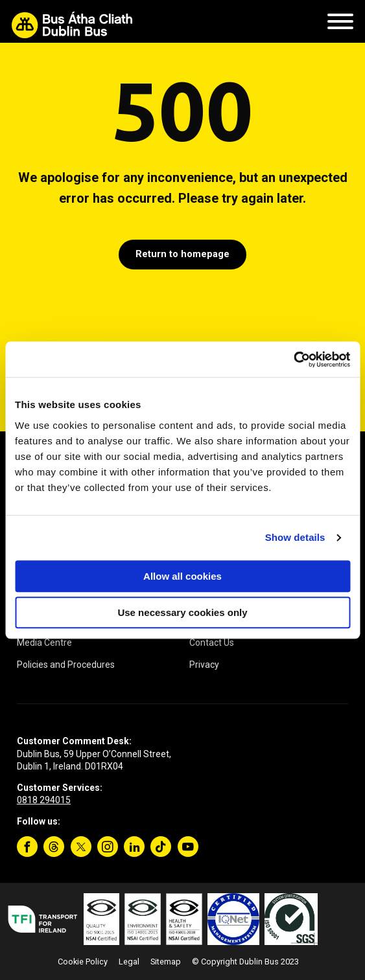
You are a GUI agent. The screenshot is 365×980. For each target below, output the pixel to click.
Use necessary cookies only (182, 612)
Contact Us (212, 643)
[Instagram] (108, 847)
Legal (129, 962)
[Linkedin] (134, 847)
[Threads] (54, 847)
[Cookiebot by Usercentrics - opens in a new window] (293, 359)
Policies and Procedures (66, 665)
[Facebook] (27, 847)
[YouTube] (188, 847)
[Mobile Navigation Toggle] (340, 25)
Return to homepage (182, 254)
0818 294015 (44, 800)
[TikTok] (161, 847)
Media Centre (44, 643)
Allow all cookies (182, 576)
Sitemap (166, 962)
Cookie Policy (83, 962)
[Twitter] (81, 847)
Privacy (204, 665)
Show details (295, 537)
